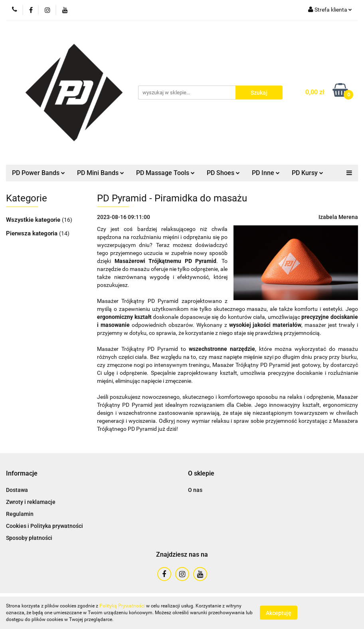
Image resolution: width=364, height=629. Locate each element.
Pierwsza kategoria (33, 233)
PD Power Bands (39, 173)
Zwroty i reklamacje (31, 502)
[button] (22, 474)
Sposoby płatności (29, 538)
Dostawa (17, 490)
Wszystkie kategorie (34, 220)
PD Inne (266, 173)
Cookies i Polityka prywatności (45, 526)
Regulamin (20, 514)
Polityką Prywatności (122, 606)
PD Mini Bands (101, 173)
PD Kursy (308, 173)
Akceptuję (279, 613)
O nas (195, 490)
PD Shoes (223, 173)
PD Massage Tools (165, 173)
